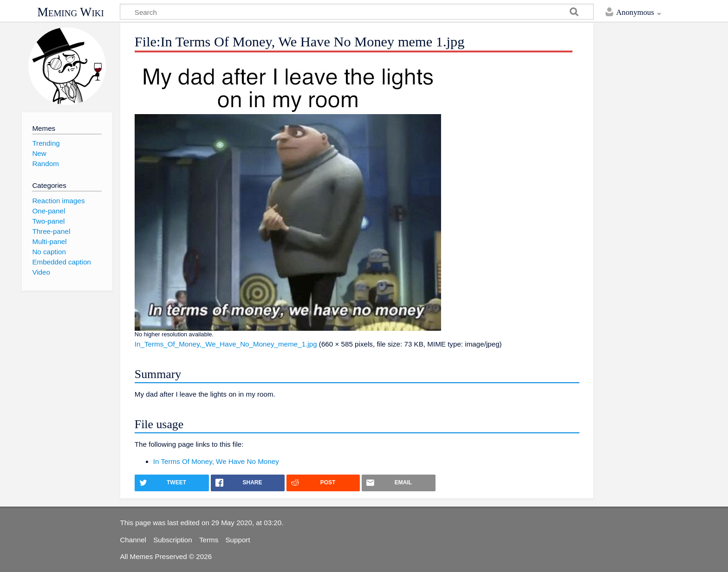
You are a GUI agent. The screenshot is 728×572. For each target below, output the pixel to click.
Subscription (173, 540)
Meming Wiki (71, 12)
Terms (209, 540)
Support (237, 540)
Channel (133, 540)
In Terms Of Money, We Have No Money (216, 461)
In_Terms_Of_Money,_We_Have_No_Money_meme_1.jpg (226, 344)
